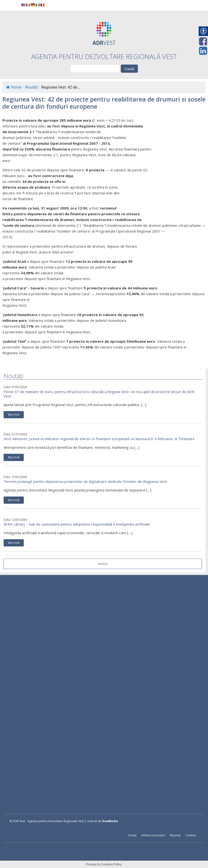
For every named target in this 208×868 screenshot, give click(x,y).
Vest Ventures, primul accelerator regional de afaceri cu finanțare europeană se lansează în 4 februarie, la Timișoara (99, 439)
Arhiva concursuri (153, 835)
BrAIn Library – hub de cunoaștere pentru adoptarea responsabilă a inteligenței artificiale (77, 524)
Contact (191, 835)
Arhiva (103, 564)
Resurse (175, 835)
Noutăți (31, 87)
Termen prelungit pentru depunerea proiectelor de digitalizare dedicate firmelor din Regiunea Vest (85, 481)
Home (14, 87)
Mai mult (14, 415)
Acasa (132, 835)
